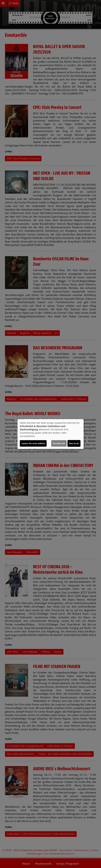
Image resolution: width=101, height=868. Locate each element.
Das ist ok (74, 443)
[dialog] (51, 434)
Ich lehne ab (59, 443)
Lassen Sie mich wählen (33, 443)
